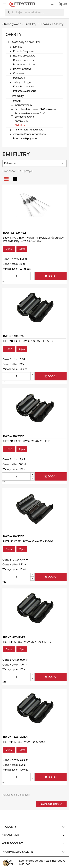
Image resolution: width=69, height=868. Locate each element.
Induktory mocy (23, 105)
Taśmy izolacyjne (23, 82)
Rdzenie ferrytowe (24, 51)
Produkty (18, 96)
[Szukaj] (34, 12)
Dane (9, 249)
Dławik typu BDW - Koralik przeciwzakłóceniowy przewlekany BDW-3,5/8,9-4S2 (33, 239)
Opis (22, 249)
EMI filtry (20, 125)
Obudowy (19, 73)
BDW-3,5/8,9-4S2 (14, 233)
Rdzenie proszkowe (24, 56)
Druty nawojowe (22, 69)
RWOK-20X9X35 (14, 536)
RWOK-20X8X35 (14, 436)
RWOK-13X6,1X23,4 (15, 737)
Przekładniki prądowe (25, 138)
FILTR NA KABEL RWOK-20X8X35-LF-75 (27, 441)
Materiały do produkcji (26, 42)
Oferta (13, 34)
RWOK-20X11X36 (14, 637)
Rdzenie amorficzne (24, 64)
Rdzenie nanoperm (24, 60)
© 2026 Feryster (8, 862)
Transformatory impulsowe (28, 130)
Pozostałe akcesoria (25, 91)
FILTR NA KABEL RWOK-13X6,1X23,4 (24, 742)
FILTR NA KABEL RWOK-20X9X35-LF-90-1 (28, 541)
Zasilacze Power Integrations (29, 134)
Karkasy (18, 47)
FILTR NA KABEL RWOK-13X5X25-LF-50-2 (28, 341)
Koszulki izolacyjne (24, 86)
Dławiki (17, 101)
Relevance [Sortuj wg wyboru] (34, 163)
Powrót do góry (51, 804)
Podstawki (19, 78)
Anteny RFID (22, 121)
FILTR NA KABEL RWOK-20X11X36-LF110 (27, 642)
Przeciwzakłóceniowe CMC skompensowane (30, 115)
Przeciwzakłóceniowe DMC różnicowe (36, 109)
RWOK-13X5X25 (13, 336)
